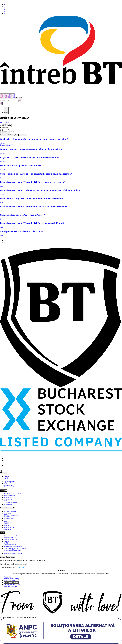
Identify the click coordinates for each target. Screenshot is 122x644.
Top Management (9, 482)
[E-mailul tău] (16, 564)
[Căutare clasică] (19, 98)
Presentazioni (8, 499)
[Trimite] (32, 565)
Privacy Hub (8, 577)
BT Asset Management (11, 515)
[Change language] (1, 471)
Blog (5, 483)
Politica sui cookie (9, 580)
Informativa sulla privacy (12, 579)
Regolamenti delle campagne (13, 550)
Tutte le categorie (5, 122)
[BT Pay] (61, 387)
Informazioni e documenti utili (13, 547)
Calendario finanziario (11, 503)
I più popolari (23, 135)
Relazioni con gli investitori (12, 494)
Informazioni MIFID (10, 538)
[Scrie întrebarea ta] (9, 101)
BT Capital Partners (10, 511)
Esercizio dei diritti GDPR (12, 584)
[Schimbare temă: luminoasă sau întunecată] (0, 469)
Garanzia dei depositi (10, 539)
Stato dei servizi (9, 487)
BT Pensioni (8, 522)
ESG (5, 501)
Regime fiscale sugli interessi (13, 554)
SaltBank (7, 524)
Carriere (6, 480)
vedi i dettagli (21, 567)
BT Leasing (7, 513)
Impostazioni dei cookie (11, 582)
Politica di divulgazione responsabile (15, 548)
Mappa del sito (8, 485)
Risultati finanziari (10, 496)
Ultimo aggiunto (13, 135)
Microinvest (7, 529)
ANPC (6, 543)
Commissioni (8, 552)
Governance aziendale (11, 536)
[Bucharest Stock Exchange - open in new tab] (61, 452)
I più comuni (4, 135)
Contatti (6, 476)
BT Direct (7, 517)
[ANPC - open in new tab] (61, 643)
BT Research (8, 504)
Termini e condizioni (10, 545)
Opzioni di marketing (10, 586)
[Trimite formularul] (1, 104)
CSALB (6, 541)
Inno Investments (9, 527)
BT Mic (6, 520)
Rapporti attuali (9, 497)
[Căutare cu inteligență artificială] (7, 98)
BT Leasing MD (9, 518)
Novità (6, 478)
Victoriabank (8, 525)
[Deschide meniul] (6, 110)
